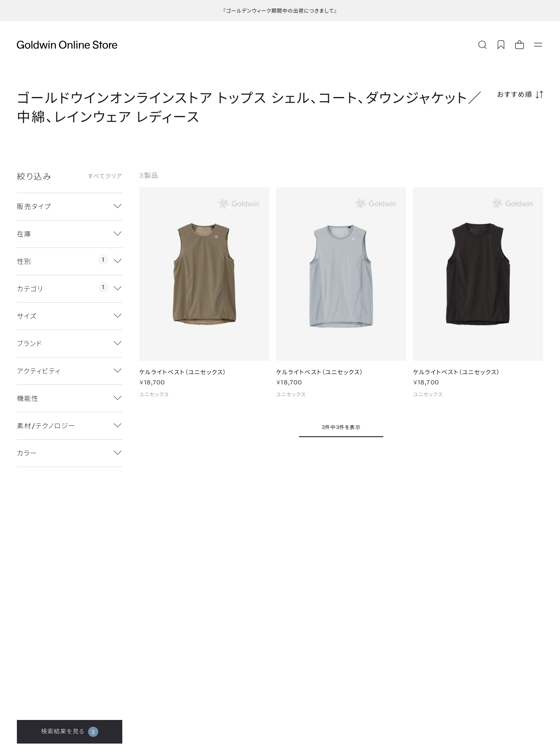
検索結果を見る (69, 732)
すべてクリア (105, 176)
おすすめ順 (515, 94)
